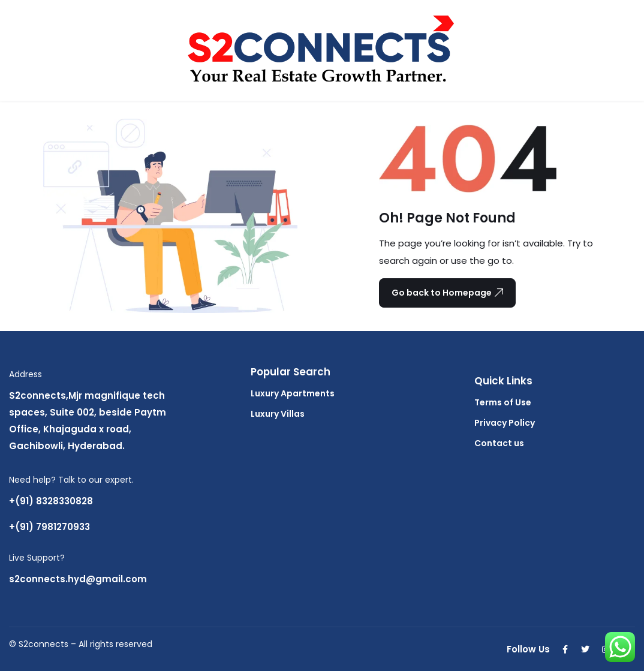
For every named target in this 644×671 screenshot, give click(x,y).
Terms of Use (503, 402)
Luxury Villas (278, 414)
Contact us (499, 443)
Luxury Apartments (293, 393)
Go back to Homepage (447, 293)
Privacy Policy (505, 423)
